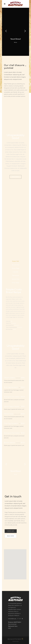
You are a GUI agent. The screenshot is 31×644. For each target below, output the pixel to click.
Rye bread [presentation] (15, 276)
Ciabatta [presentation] (15, 272)
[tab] (16, 261)
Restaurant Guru (13, 626)
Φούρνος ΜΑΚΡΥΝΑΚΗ (15, 622)
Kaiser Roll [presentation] (15, 261)
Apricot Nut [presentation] (16, 265)
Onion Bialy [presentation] (16, 268)
